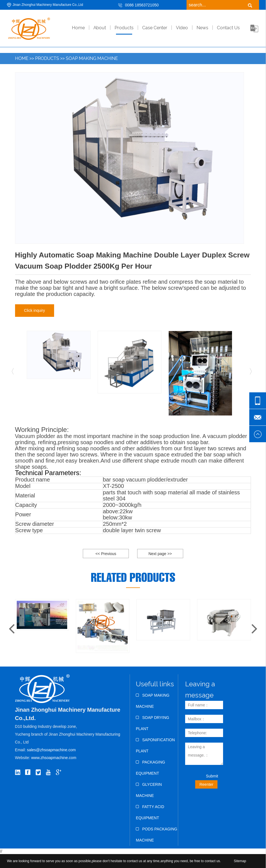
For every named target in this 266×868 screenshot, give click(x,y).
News (202, 28)
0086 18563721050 (142, 5)
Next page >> (160, 554)
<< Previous (106, 554)
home (78, 28)
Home (22, 58)
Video (182, 28)
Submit (212, 776)
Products (124, 28)
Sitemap (240, 861)
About (100, 28)
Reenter (206, 784)
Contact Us (228, 28)
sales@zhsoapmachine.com (51, 750)
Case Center (155, 28)
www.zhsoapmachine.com (54, 758)
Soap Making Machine (92, 58)
